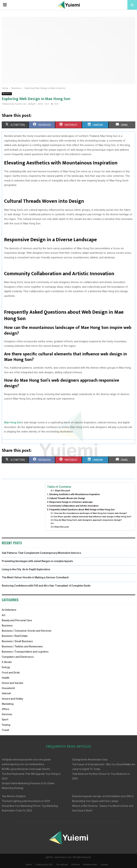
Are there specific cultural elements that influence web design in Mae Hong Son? (93, 517)
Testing (6, 725)
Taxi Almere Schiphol (14, 796)
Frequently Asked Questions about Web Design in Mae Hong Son (82, 510)
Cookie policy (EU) (44, 865)
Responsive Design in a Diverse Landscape (71, 502)
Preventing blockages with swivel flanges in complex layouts (37, 561)
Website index (90, 865)
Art (3, 615)
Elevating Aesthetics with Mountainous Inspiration (75, 494)
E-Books (7, 662)
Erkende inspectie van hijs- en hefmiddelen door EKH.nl (103, 796)
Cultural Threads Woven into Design (67, 498)
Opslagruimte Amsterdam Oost (90, 760)
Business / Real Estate (15, 636)
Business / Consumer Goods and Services (27, 631)
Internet (6, 693)
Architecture (9, 610)
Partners (76, 865)
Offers (6, 709)
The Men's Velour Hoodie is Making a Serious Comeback (35, 577)
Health (6, 678)
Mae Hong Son (13, 422)
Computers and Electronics (18, 657)
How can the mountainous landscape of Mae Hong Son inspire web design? (91, 513)
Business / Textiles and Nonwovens (22, 646)
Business (7, 94)
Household (8, 688)
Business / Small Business (17, 641)
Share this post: (63, 491)
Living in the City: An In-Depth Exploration (26, 569)
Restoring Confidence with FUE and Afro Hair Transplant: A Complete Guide (46, 586)
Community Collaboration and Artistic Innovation (74, 506)
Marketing (8, 704)
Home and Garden (12, 683)
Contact (104, 865)
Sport (5, 719)
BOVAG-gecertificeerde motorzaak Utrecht (26, 769)
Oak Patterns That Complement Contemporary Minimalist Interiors (41, 553)
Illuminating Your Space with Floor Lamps (95, 801)
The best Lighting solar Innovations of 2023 (26, 801)
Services (7, 714)
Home (29, 865)
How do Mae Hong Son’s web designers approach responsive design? (88, 520)
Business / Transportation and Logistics (25, 652)
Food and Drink (11, 673)
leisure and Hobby (12, 699)
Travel (5, 730)
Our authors (62, 865)
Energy (6, 667)
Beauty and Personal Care (17, 620)
